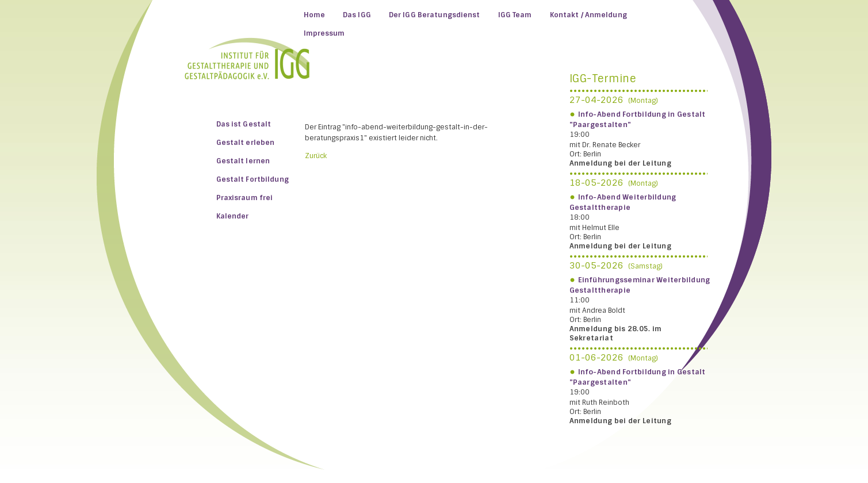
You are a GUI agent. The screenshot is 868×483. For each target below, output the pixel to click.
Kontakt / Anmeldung (588, 15)
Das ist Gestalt (244, 124)
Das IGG (357, 15)
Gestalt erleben (246, 143)
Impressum (324, 33)
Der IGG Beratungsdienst (435, 15)
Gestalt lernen (243, 161)
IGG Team (515, 15)
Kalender (233, 216)
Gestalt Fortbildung (253, 179)
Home (314, 15)
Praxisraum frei (245, 198)
